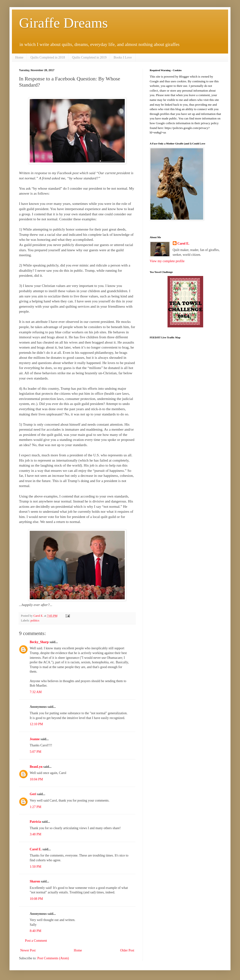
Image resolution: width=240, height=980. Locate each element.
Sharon (35, 881)
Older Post (127, 950)
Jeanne (35, 739)
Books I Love (123, 57)
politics (35, 621)
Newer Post (28, 950)
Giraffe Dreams (63, 23)
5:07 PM (36, 752)
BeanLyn (36, 767)
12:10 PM (36, 724)
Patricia (35, 822)
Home (19, 57)
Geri (33, 794)
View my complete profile (167, 261)
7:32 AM (36, 692)
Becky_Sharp (39, 642)
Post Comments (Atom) (53, 958)
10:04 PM (36, 779)
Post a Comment (36, 941)
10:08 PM (36, 899)
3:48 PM (36, 834)
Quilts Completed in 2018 (48, 57)
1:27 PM (36, 807)
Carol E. (36, 849)
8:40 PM (36, 931)
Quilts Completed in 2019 (89, 57)
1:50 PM (36, 867)
